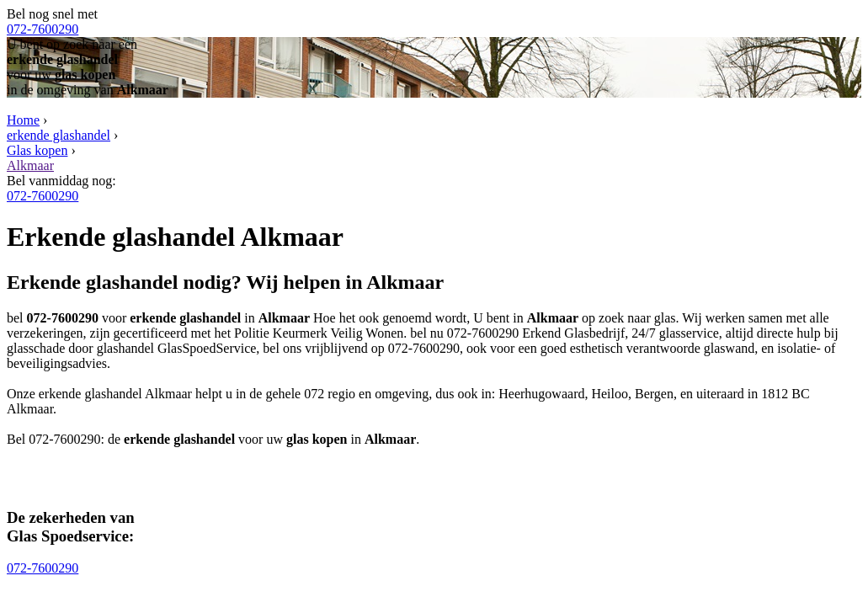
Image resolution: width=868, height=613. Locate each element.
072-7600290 (43, 29)
